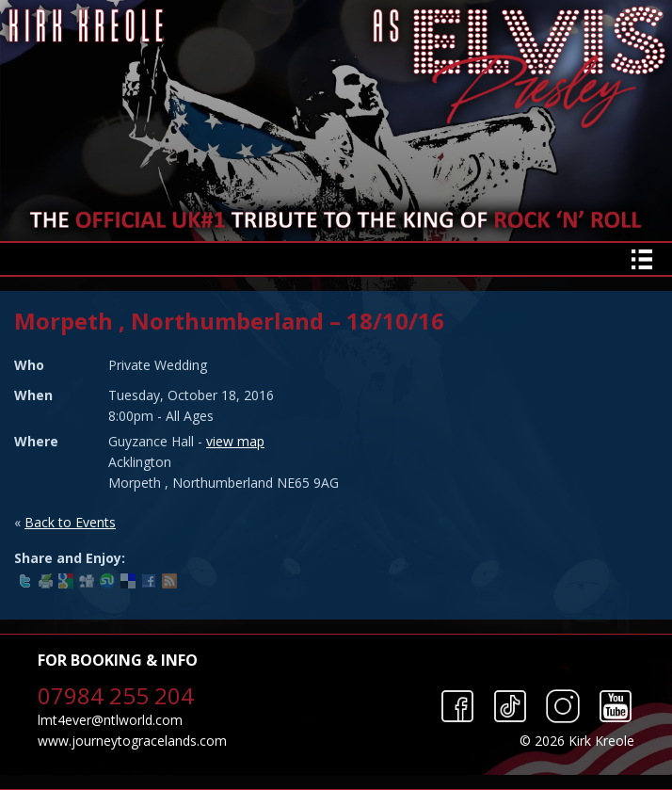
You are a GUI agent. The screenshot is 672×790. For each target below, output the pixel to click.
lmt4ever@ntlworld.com (110, 720)
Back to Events (70, 522)
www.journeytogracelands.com (132, 741)
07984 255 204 (116, 695)
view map (235, 441)
